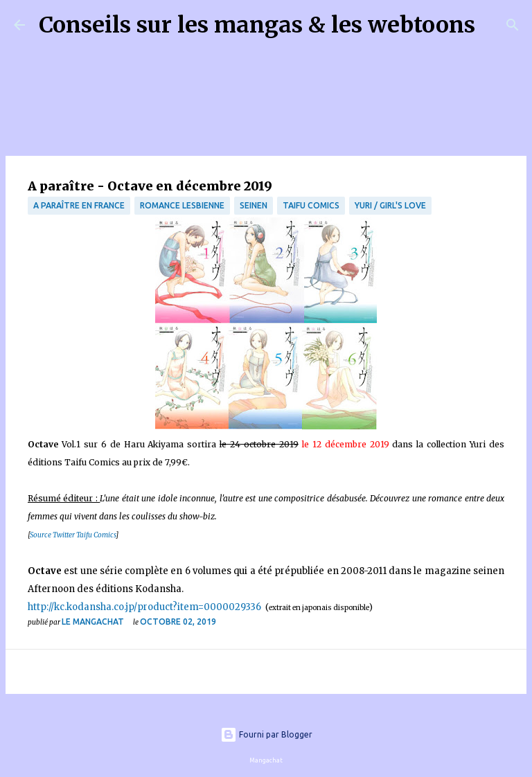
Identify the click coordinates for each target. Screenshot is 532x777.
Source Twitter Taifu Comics (73, 535)
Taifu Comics (311, 205)
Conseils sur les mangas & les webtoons (257, 25)
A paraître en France (79, 205)
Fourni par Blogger (266, 734)
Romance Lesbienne (182, 205)
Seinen (254, 205)
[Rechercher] (495, 25)
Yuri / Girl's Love (390, 205)
